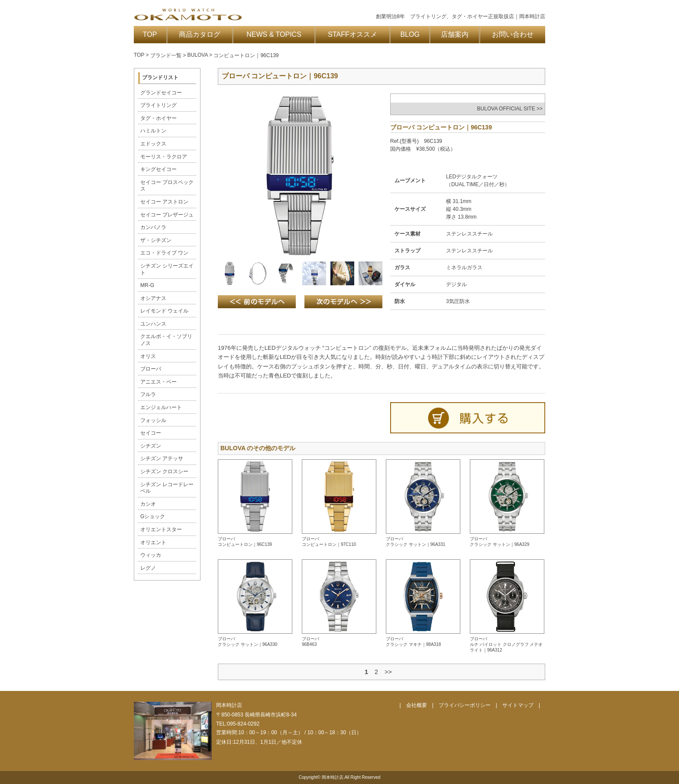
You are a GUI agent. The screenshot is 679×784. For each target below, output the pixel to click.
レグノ (148, 568)
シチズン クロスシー (164, 471)
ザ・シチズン (156, 240)
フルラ (148, 394)
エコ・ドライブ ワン (164, 253)
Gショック (153, 516)
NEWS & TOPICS (274, 34)
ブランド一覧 (166, 55)
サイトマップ (518, 705)
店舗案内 (455, 34)
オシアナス (153, 298)
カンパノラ (153, 227)
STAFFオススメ (352, 34)
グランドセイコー (161, 93)
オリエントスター (161, 529)
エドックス (153, 144)
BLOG (410, 34)
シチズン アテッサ (162, 458)
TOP (150, 34)
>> (388, 672)
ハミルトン (153, 131)
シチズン (151, 446)
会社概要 (417, 705)
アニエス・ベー (158, 382)
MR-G (147, 285)
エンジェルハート (161, 407)
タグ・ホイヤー (158, 118)
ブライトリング (158, 105)
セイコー (151, 433)
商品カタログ (200, 34)
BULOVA (198, 55)
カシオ (148, 504)
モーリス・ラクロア (164, 157)
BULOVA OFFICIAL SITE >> (510, 109)
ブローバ (151, 369)
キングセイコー (158, 169)
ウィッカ (151, 555)
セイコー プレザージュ (167, 215)
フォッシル (153, 420)
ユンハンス (153, 324)
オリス (148, 356)
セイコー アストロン (164, 202)
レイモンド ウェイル (164, 311)
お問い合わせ (513, 34)
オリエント (153, 542)
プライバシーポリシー (465, 705)
